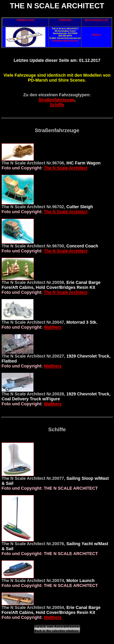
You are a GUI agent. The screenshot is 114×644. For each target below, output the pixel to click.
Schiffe (57, 105)
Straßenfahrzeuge (56, 100)
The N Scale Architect (66, 168)
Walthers (97, 34)
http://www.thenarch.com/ (65, 40)
